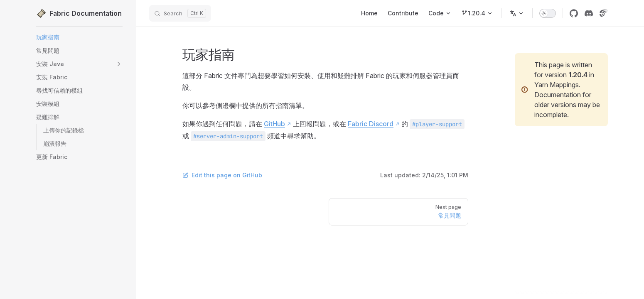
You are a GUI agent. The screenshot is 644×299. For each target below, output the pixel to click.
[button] (79, 64)
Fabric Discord (371, 124)
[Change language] (517, 13)
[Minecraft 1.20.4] (477, 13)
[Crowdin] (604, 13)
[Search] (180, 13)
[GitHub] (574, 13)
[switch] (548, 13)
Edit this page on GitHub (222, 175)
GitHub (274, 124)
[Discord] (589, 13)
